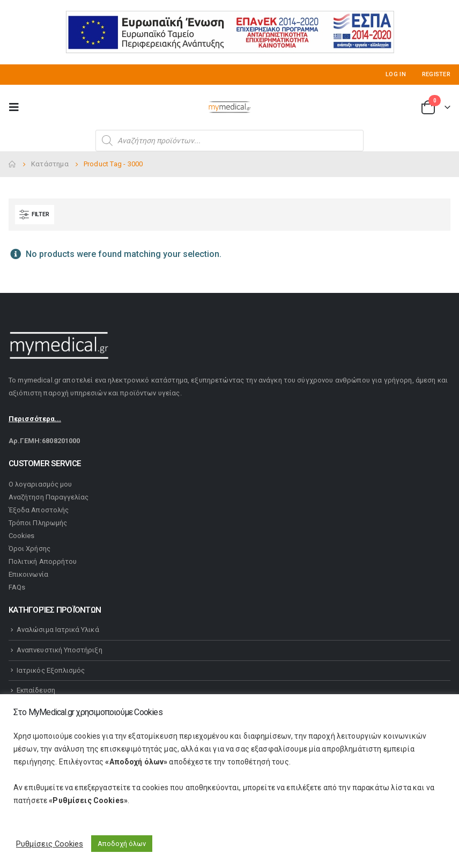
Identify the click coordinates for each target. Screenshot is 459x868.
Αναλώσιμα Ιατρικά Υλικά (58, 630)
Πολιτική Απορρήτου (43, 561)
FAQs (17, 587)
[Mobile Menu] (17, 107)
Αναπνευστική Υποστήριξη (60, 650)
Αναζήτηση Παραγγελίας (49, 497)
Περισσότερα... (35, 419)
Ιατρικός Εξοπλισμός (51, 670)
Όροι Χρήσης (29, 549)
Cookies (21, 536)
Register (436, 74)
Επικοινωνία (28, 574)
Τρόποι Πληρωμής (38, 523)
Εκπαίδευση (36, 690)
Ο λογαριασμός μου (40, 484)
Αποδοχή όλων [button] (122, 844)
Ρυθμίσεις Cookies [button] (50, 844)
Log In (396, 74)
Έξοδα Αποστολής (39, 510)
